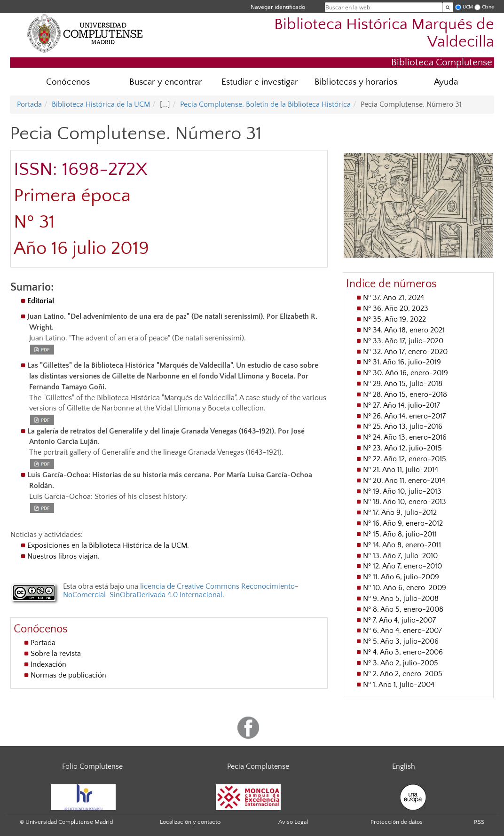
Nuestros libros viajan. (63, 556)
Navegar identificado (278, 7)
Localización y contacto (190, 822)
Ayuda (446, 82)
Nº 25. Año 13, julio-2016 (403, 426)
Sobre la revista (56, 654)
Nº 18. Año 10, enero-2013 (405, 502)
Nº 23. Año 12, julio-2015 (402, 448)
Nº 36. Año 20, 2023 (396, 308)
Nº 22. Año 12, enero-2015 (405, 459)
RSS (479, 822)
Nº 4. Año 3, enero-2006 (403, 652)
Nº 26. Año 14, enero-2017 (404, 416)
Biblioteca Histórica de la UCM (101, 104)
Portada (29, 104)
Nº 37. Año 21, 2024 (394, 298)
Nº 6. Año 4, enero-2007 (402, 631)
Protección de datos (397, 822)
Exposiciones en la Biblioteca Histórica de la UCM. (108, 545)
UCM (468, 7)
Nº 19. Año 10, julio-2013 (402, 491)
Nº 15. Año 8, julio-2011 (400, 534)
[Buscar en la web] (448, 7)
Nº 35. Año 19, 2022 (394, 319)
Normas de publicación (68, 675)
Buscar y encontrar (166, 82)
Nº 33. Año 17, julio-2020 (403, 341)
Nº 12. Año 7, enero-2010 (402, 566)
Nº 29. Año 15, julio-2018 (403, 384)
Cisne (488, 7)
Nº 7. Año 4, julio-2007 (399, 620)
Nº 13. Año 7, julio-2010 (400, 556)
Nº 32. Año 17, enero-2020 (405, 352)
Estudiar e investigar (260, 82)
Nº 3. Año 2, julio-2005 (401, 663)
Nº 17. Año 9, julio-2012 (400, 513)
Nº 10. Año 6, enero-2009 (405, 588)
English (404, 766)
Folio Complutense (92, 766)
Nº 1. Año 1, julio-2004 (399, 685)
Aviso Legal (293, 822)
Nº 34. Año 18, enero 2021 (404, 330)
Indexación (48, 664)
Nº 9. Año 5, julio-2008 (401, 599)
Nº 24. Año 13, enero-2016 (405, 437)
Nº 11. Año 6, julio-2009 (401, 577)
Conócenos (68, 82)
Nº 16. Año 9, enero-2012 (403, 523)
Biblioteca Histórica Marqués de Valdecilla (384, 33)
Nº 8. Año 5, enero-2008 (403, 609)
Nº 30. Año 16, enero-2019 (406, 373)
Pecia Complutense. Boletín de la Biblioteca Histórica (265, 104)
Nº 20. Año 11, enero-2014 (404, 481)
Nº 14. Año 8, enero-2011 (402, 545)
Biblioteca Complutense (442, 62)
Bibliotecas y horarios (356, 82)
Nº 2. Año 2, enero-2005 (403, 674)
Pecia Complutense (258, 766)
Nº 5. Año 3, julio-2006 (401, 641)
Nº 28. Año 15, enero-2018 (405, 394)
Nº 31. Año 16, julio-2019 (402, 362)
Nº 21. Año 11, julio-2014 (401, 470)
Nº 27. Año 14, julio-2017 (402, 405)
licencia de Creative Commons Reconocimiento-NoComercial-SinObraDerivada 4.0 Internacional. (181, 591)
